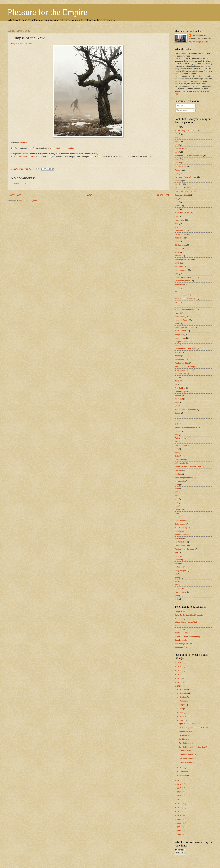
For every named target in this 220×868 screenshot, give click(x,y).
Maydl (177, 291)
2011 (180, 811)
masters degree (181, 295)
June (182, 713)
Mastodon (179, 94)
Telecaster (179, 538)
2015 (180, 796)
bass (176, 417)
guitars (177, 249)
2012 (180, 807)
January (183, 775)
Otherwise (179, 148)
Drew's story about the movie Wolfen (194, 728)
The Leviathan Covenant (184, 549)
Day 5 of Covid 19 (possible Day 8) (193, 747)
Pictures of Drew (181, 166)
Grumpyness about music (185, 309)
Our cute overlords (182, 629)
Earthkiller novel (181, 438)
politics (177, 206)
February (183, 771)
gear (176, 420)
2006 (180, 831)
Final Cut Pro (180, 388)
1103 (177, 502)
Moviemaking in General (184, 131)
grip (176, 574)
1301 (177, 216)
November (184, 693)
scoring (177, 596)
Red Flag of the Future (184, 370)
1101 (177, 152)
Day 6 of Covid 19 (186, 743)
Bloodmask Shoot (182, 195)
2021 (180, 682)
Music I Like (179, 220)
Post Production (181, 445)
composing (179, 560)
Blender (178, 356)
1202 (177, 209)
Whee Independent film (184, 477)
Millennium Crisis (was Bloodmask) (189, 156)
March (182, 768)
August (183, 705)
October (183, 697)
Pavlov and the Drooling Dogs (186, 367)
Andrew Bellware (199, 36)
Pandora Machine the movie (186, 427)
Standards (179, 395)
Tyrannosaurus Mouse (183, 191)
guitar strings (180, 338)
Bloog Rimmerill (185, 731)
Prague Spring (180, 331)
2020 (180, 686)
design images (180, 571)
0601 (177, 449)
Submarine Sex (181, 647)
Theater (178, 163)
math (177, 585)
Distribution (179, 238)
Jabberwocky (180, 463)
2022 (180, 678)
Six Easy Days (180, 374)
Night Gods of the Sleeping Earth (188, 467)
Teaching (178, 474)
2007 (180, 827)
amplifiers (178, 377)
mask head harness (26, 157)
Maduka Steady (181, 528)
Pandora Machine (182, 363)
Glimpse (14, 44)
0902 (177, 495)
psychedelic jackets (182, 281)
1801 (177, 406)
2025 (180, 667)
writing (177, 488)
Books (177, 381)
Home (89, 195)
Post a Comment (21, 183)
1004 (177, 274)
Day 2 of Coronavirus (188, 759)
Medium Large (180, 618)
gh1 (176, 198)
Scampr (178, 413)
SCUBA (178, 252)
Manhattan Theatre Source (185, 177)
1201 (177, 173)
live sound (179, 399)
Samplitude (179, 334)
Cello (177, 456)
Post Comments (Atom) (28, 201)
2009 (180, 819)
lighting (177, 578)
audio (177, 263)
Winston (178, 256)
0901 (177, 492)
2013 (180, 804)
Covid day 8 (184, 739)
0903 (177, 402)
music (177, 313)
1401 (177, 241)
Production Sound (182, 213)
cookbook (178, 563)
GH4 (176, 517)
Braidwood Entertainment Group (187, 636)
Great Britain (180, 520)
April (181, 720)
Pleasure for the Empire (47, 12)
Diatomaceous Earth (183, 259)
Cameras (178, 510)
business (178, 181)
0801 (177, 138)
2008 (180, 823)
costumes (178, 567)
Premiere (178, 470)
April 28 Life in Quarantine (189, 724)
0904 (177, 127)
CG (176, 306)
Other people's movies (184, 188)
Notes (177, 324)
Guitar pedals (180, 524)
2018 (180, 784)
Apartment (179, 284)
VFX (176, 553)
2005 (180, 835)
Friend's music (180, 234)
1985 (177, 506)
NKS (176, 442)
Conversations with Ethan (185, 277)
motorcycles (179, 588)
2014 (180, 800)
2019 (180, 780)
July (181, 709)
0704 (177, 224)
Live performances (182, 342)
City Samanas (180, 245)
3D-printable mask (20, 154)
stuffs (177, 599)
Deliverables (180, 317)
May (181, 716)
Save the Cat (180, 231)
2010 (180, 815)
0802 (177, 141)
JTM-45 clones (180, 288)
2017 (180, 788)
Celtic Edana (180, 460)
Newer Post (14, 195)
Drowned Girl (180, 359)
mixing (177, 485)
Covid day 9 (184, 735)
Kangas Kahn (180, 611)
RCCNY (178, 352)
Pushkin (178, 170)
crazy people (180, 481)
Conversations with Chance (186, 349)
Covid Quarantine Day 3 (189, 755)
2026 (180, 663)
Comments (182, 110)
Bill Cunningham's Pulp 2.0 (185, 644)
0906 (177, 435)
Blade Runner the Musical (185, 299)
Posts (179, 106)
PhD (176, 302)
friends (177, 431)
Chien (177, 513)
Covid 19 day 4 (185, 751)
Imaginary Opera (181, 320)
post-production (181, 270)
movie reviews (180, 592)
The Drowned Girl (182, 546)
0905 (177, 452)
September (184, 701)
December (184, 689)
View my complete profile (199, 42)
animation (178, 556)
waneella (24, 142)
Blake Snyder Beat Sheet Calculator (189, 615)
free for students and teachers (62, 148)
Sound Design (180, 392)
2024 (180, 671)
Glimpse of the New (187, 762)
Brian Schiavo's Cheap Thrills (186, 622)
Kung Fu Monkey (181, 640)
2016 (180, 792)
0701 (177, 134)
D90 (176, 385)
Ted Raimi (179, 266)
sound (177, 345)
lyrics (177, 581)
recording (178, 184)
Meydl (177, 227)
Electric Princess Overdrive (185, 410)
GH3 (176, 424)
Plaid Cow (179, 531)
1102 (177, 202)
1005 (177, 499)
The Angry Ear (180, 542)
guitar (177, 159)
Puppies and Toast (182, 535)
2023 (180, 674)
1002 (177, 145)
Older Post (163, 195)
